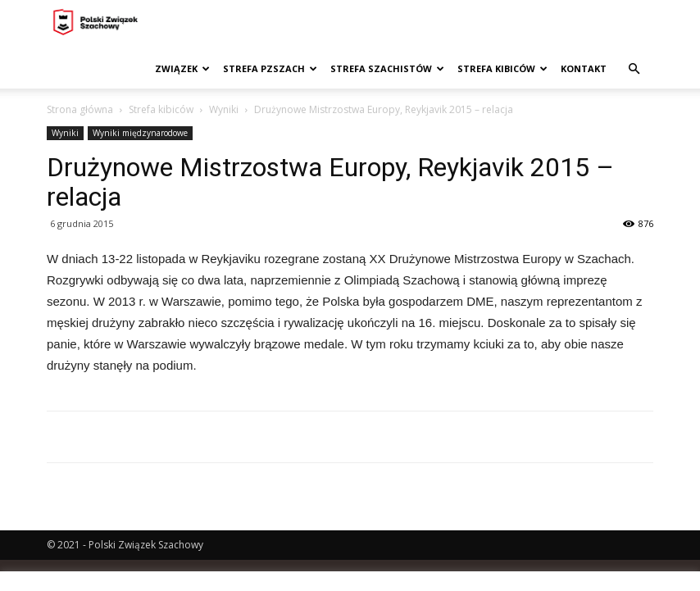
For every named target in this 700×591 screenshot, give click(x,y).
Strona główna (80, 109)
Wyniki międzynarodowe (140, 133)
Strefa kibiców (502, 68)
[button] (634, 69)
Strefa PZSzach (270, 68)
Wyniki (224, 109)
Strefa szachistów (387, 68)
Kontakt (584, 68)
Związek (182, 68)
